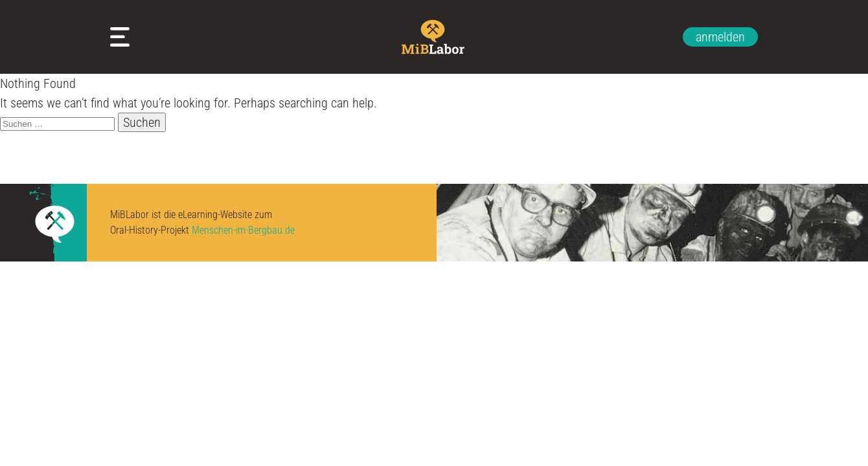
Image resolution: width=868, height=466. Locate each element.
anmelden (720, 37)
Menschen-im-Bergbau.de (243, 230)
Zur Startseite (434, 37)
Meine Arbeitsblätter (123, 37)
